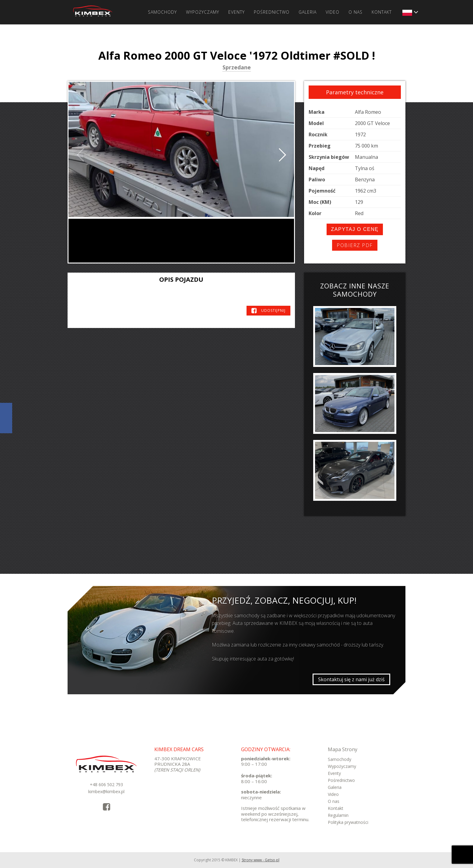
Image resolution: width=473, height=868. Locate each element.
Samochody (162, 12)
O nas (356, 12)
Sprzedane (237, 68)
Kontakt (382, 12)
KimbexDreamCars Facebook (6, 418)
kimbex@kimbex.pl (106, 791)
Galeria (308, 12)
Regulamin (338, 815)
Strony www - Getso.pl (261, 860)
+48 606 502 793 (106, 784)
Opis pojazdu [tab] (181, 279)
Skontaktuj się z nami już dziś (351, 679)
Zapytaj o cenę (355, 229)
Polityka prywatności (348, 822)
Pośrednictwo (272, 12)
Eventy (236, 12)
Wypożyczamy (203, 12)
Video (333, 12)
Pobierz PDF (355, 245)
